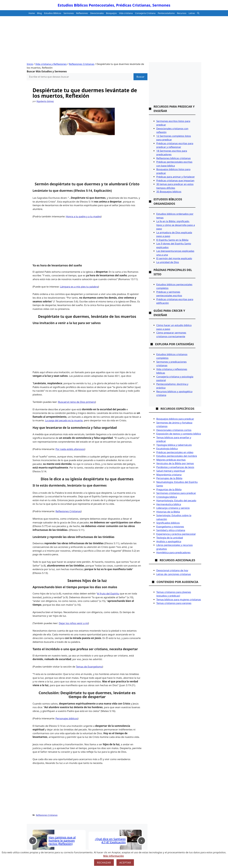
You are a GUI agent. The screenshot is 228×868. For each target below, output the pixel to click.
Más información (113, 856)
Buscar (140, 77)
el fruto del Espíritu (108, 593)
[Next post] (142, 841)
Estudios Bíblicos (53, 13)
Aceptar (125, 863)
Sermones (69, 13)
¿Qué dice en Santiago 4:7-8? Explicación (110, 841)
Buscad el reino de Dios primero (77, 402)
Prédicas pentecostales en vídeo (175, 452)
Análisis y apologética (169, 541)
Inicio (30, 64)
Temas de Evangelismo (89, 667)
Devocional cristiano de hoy (172, 570)
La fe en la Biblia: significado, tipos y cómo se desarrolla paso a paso (176, 225)
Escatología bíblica (167, 448)
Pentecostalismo (166, 13)
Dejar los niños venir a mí (74, 623)
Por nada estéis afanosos (70, 449)
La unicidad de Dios (168, 262)
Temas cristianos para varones (174, 603)
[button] (198, 13)
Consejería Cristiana (145, 13)
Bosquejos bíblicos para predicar (175, 419)
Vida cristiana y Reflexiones (51, 64)
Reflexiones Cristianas (82, 64)
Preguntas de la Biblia (169, 489)
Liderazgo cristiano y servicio (173, 508)
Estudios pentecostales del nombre (177, 456)
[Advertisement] (114, 40)
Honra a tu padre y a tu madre (83, 216)
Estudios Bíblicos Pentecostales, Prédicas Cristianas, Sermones (114, 5)
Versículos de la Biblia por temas (175, 463)
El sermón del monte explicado (174, 258)
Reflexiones (82, 13)
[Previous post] (33, 841)
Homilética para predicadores (173, 552)
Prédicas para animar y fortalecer (176, 177)
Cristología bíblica (167, 497)
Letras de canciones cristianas (174, 574)
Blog (39, 13)
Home (32, 13)
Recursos (182, 13)
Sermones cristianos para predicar (176, 493)
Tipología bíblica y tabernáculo (174, 445)
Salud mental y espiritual (171, 471)
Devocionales (97, 13)
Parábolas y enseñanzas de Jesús (175, 467)
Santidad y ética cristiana (171, 530)
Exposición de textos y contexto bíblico (179, 434)
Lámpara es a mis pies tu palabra (79, 287)
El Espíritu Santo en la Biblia (172, 240)
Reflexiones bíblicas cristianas (173, 158)
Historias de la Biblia (168, 512)
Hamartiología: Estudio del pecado (176, 500)
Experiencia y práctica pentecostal (176, 534)
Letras (192, 13)
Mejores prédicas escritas (171, 460)
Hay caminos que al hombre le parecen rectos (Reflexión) (62, 841)
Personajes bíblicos (67, 718)
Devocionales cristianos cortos (174, 430)
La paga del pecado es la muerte (64, 420)
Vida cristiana (126, 13)
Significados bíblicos (168, 523)
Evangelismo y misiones (170, 527)
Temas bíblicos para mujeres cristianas (179, 599)
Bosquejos (111, 13)
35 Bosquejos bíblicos (169, 192)
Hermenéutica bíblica (169, 504)
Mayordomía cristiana (169, 475)
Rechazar (104, 863)
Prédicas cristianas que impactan (175, 180)
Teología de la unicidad (170, 538)
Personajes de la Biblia (169, 478)
